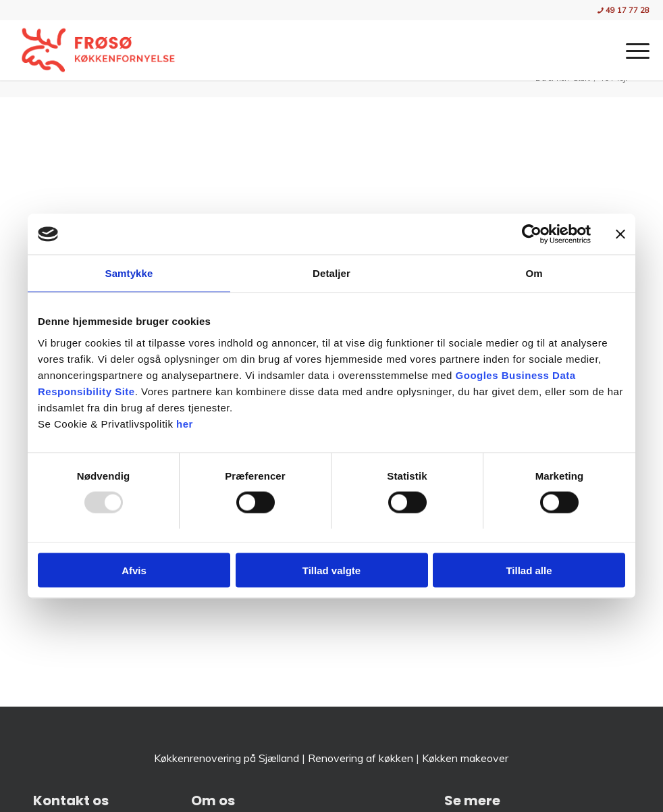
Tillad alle (529, 570)
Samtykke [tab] (129, 273)
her (185, 423)
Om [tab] (534, 273)
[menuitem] (620, 10)
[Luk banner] (620, 234)
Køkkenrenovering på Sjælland (227, 758)
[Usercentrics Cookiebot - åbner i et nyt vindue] (532, 234)
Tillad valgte (331, 570)
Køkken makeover (465, 758)
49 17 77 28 (624, 10)
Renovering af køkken (361, 758)
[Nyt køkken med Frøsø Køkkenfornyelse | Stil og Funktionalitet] (98, 50)
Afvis (134, 570)
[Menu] (631, 50)
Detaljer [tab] (331, 273)
